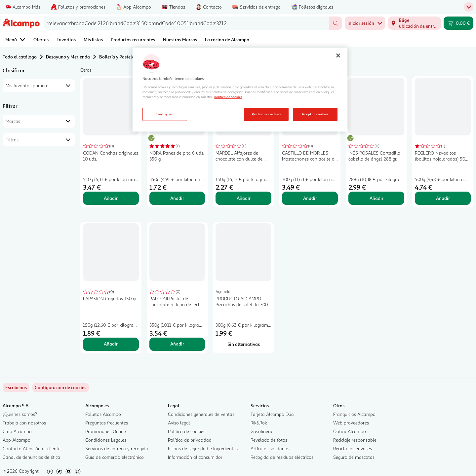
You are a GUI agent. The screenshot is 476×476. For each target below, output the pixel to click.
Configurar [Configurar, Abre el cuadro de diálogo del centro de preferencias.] (165, 114)
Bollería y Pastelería (119, 57)
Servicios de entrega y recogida (117, 448)
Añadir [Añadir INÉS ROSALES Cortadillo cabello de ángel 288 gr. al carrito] (377, 198)
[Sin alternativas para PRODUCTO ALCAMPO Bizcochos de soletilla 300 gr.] (243, 344)
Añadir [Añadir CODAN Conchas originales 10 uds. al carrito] (111, 198)
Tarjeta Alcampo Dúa (272, 414)
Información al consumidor (195, 457)
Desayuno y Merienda (68, 57)
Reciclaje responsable (355, 440)
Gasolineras (262, 431)
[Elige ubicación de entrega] (415, 23)
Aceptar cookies (315, 114)
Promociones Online (106, 431)
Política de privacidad (190, 440)
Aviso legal (179, 423)
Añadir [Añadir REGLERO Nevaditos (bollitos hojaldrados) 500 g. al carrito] (443, 198)
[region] (240, 90)
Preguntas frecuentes (107, 423)
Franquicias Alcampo (354, 414)
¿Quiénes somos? (20, 414)
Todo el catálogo (20, 57)
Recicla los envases (353, 448)
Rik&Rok (259, 423)
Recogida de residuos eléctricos (282, 457)
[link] (60, 387)
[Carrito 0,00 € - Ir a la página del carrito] (458, 23)
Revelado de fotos (269, 440)
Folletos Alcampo (103, 414)
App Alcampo (17, 440)
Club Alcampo (17, 431)
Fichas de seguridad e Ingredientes (203, 448)
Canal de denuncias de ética (31, 457)
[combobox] (186, 23)
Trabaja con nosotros (24, 423)
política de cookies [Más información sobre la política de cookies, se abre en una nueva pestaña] (228, 97)
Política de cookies (187, 431)
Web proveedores (351, 423)
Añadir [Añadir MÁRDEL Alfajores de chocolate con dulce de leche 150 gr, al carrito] (244, 198)
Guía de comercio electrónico (115, 457)
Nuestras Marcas (180, 39)
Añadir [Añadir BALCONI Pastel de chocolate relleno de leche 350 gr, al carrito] (177, 344)
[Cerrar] (338, 55)
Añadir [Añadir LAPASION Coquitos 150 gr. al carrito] (111, 344)
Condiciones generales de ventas (201, 414)
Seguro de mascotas (354, 457)
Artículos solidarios (270, 448)
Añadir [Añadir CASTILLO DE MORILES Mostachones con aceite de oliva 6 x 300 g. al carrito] (310, 198)
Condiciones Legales (106, 440)
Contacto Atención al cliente (32, 448)
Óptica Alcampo (350, 431)
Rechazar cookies (266, 114)
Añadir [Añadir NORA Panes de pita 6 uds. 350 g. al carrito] (177, 198)
